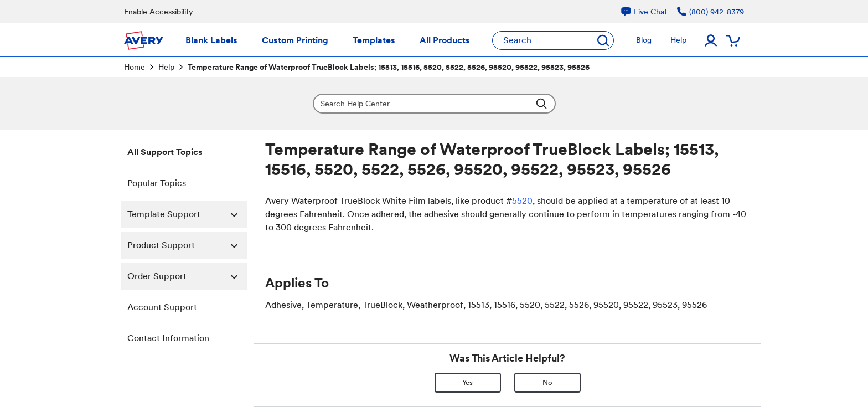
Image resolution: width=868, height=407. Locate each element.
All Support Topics (165, 152)
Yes (467, 382)
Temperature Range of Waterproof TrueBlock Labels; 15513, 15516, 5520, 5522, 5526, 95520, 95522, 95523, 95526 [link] (389, 67)
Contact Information (168, 338)
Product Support (187, 245)
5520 (522, 201)
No (547, 382)
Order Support (187, 276)
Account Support (162, 307)
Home (135, 67)
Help (166, 67)
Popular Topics (157, 183)
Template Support (187, 214)
